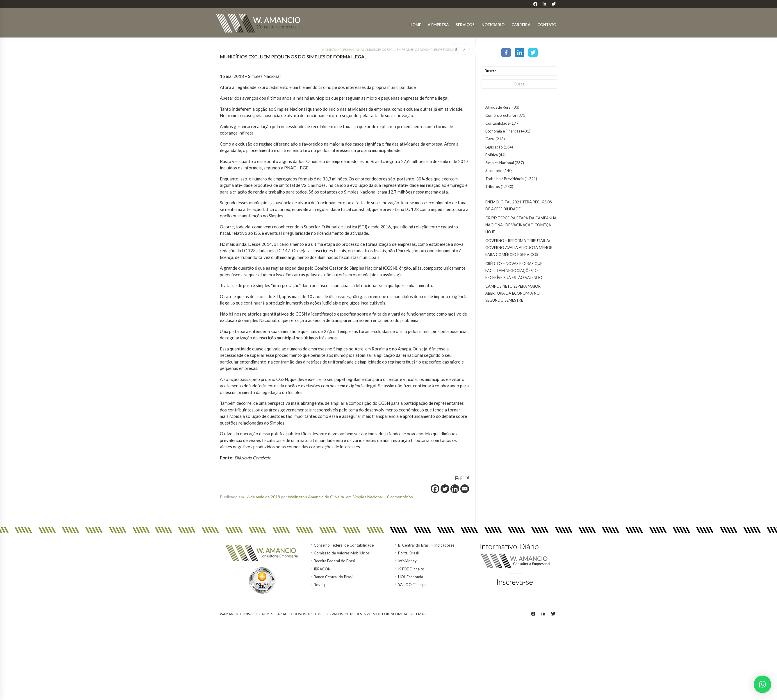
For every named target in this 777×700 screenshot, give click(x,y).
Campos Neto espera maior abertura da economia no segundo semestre (513, 293)
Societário (494, 171)
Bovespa (321, 585)
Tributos (493, 187)
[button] (762, 684)
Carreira (521, 25)
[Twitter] (445, 489)
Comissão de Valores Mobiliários (342, 553)
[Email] (465, 489)
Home (415, 25)
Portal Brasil (408, 553)
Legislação (494, 147)
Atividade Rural (498, 107)
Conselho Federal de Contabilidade (344, 545)
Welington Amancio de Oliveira (316, 497)
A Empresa (438, 25)
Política (492, 155)
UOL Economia (411, 577)
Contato (547, 25)
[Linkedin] (455, 489)
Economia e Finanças (503, 131)
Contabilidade (497, 123)
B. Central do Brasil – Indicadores (426, 545)
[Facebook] (435, 489)
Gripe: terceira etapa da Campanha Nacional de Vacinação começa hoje (521, 225)
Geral (490, 139)
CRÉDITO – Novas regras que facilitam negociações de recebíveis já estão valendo (514, 271)
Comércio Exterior (501, 115)
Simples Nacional (500, 163)
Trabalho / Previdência (505, 179)
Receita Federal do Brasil (335, 561)
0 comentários (400, 497)
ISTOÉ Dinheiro (411, 569)
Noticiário (493, 25)
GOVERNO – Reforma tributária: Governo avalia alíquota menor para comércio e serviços (519, 248)
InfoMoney (407, 561)
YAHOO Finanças (413, 585)
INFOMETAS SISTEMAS (408, 614)
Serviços (465, 25)
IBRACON (322, 569)
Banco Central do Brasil (334, 577)
